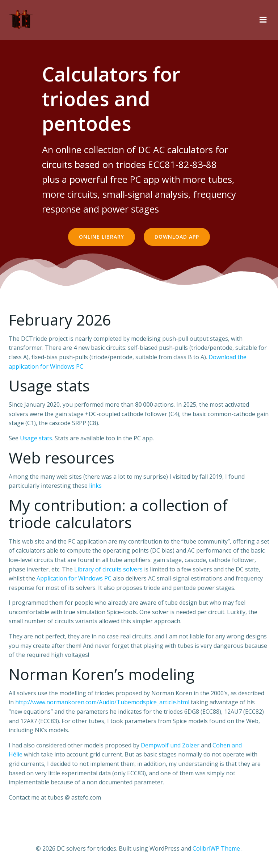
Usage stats (36, 438)
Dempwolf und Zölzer (170, 745)
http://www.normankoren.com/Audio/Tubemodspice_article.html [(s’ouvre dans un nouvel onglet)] (102, 702)
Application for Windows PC (74, 578)
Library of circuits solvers (108, 569)
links (95, 486)
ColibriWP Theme (216, 848)
